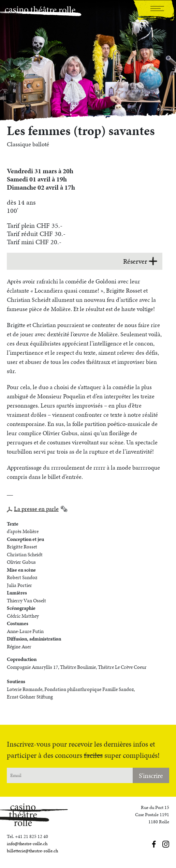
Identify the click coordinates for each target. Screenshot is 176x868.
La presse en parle (36, 509)
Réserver (140, 261)
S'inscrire (151, 776)
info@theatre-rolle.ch (27, 844)
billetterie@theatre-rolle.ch (32, 851)
